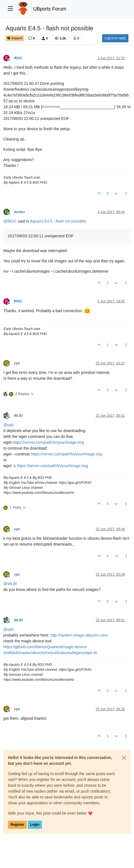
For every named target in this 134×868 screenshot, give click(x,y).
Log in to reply (115, 38)
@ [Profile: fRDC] (10, 221)
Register (17, 825)
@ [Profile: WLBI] (10, 584)
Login (35, 825)
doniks (19, 212)
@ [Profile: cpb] (8, 425)
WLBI (18, 416)
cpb (17, 363)
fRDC (18, 58)
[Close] (124, 758)
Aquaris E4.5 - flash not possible (58, 221)
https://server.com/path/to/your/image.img (48, 442)
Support (15, 38)
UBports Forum (50, 9)
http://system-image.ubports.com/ (79, 635)
